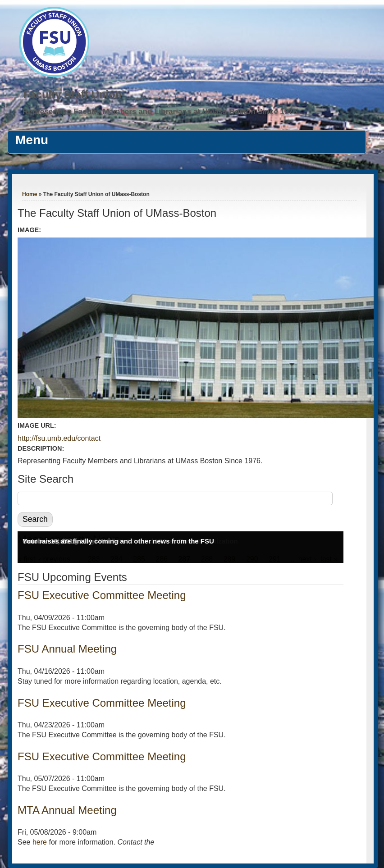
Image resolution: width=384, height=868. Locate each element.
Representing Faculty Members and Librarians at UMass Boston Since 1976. (161, 112)
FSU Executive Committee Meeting (102, 595)
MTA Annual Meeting (67, 810)
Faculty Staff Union (73, 94)
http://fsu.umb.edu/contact (59, 438)
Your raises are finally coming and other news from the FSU (118, 541)
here (40, 842)
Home (30, 194)
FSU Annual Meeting (67, 649)
